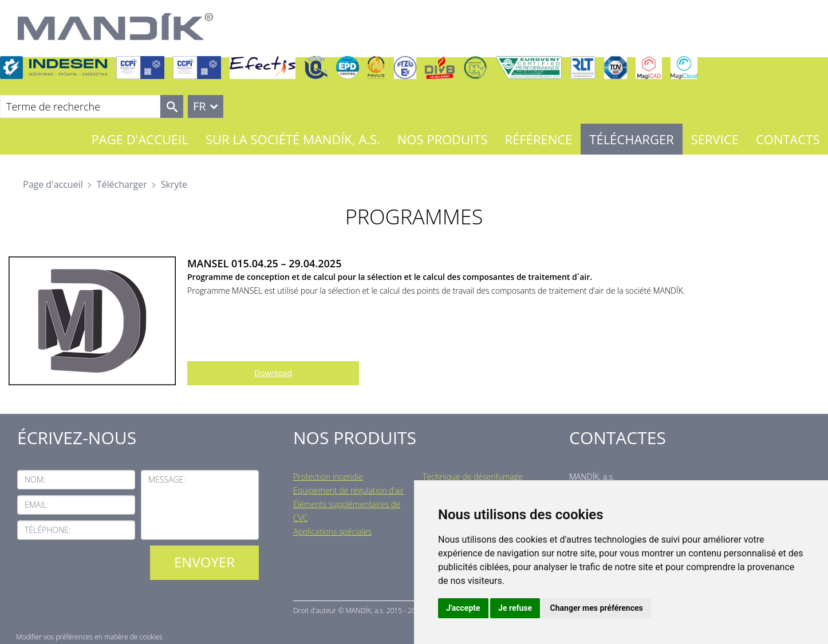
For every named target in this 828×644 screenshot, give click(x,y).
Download (273, 373)
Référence (538, 139)
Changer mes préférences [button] (597, 608)
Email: (37, 505)
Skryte (174, 184)
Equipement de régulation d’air (348, 490)
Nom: (35, 479)
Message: (167, 479)
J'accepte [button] (463, 608)
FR (200, 106)
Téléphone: (48, 530)
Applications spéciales (332, 532)
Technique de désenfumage (473, 477)
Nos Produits (443, 139)
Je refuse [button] (515, 608)
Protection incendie (328, 477)
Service (715, 139)
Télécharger (631, 139)
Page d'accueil (140, 139)
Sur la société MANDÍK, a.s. (293, 139)
